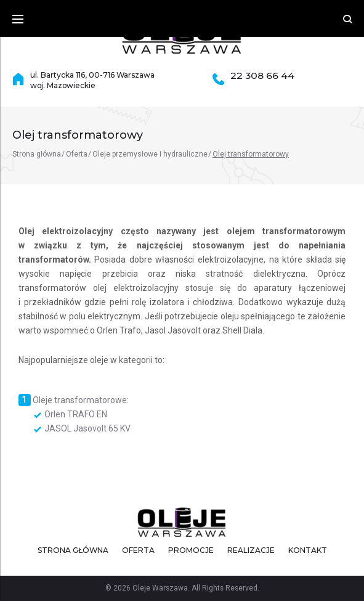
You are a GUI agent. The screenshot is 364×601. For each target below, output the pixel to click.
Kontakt (308, 550)
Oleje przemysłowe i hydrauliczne (150, 154)
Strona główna (37, 154)
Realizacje (251, 550)
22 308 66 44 (262, 76)
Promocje (191, 550)
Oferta (77, 154)
